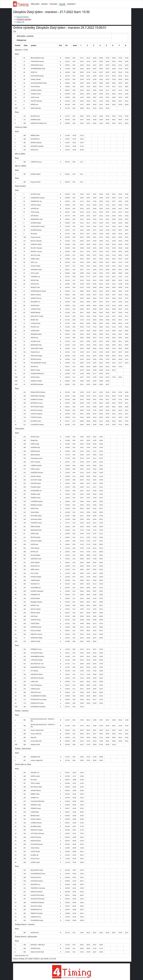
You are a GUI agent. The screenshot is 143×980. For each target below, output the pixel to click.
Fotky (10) (20, 22)
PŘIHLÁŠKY (35, 4)
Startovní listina (23, 17)
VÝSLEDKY (53, 4)
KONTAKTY (71, 4)
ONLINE (62, 4)
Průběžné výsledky (24, 19)
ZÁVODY (44, 4)
